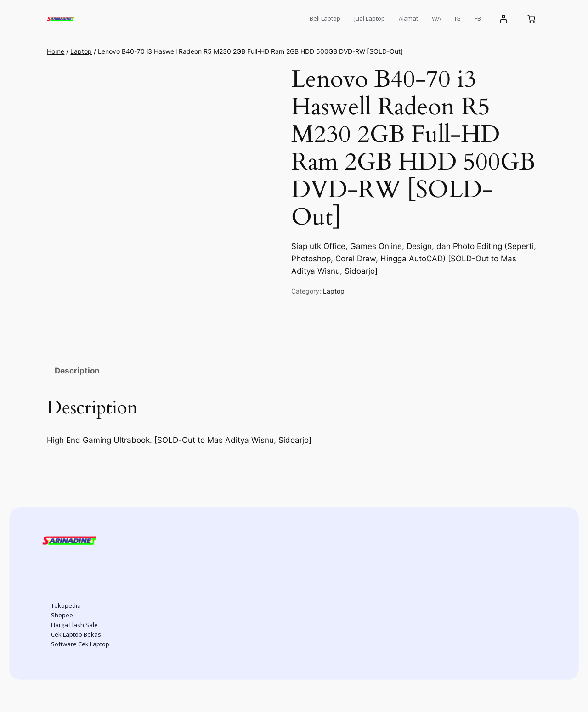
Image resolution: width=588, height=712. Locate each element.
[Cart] (531, 19)
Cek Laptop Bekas (76, 634)
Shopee (62, 615)
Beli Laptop (325, 18)
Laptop (81, 51)
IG (458, 18)
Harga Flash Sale (74, 625)
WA (436, 18)
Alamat (408, 18)
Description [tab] (77, 371)
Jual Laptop (370, 18)
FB (478, 18)
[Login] (503, 19)
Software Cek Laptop (80, 644)
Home (56, 51)
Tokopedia (66, 605)
